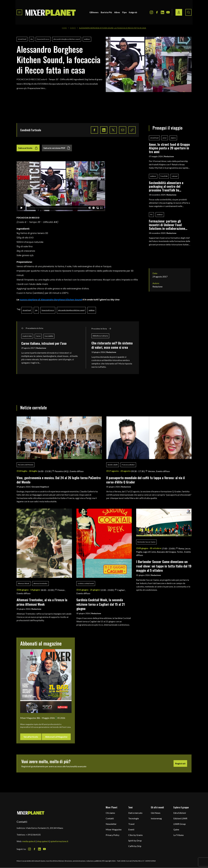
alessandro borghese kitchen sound (67, 39)
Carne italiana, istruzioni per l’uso (44, 343)
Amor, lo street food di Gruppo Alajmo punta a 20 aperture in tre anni (169, 148)
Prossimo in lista (101, 329)
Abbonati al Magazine (56, 737)
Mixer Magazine (114, 829)
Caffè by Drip (135, 846)
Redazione (41, 348)
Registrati (180, 763)
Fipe (124, 12)
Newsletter (111, 824)
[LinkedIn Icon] (162, 12)
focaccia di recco (43, 39)
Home (64, 28)
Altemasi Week (24, 583)
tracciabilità (49, 336)
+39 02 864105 (33, 835)
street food (22, 39)
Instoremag (156, 818)
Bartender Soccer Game (146, 542)
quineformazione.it (59, 841)
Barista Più (106, 12)
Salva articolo (28, 148)
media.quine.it (29, 841)
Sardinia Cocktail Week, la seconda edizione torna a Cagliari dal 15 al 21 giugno (101, 604)
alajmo (173, 138)
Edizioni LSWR (180, 818)
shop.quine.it (43, 841)
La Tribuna (178, 835)
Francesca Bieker (128, 465)
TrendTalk (164, 176)
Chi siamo (110, 813)
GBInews (94, 12)
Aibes (117, 12)
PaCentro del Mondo (26, 465)
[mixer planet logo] (31, 813)
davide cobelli (113, 465)
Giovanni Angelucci (40, 487)
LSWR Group (180, 824)
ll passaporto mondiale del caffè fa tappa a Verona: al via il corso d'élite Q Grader (146, 480)
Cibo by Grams (135, 835)
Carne (38, 336)
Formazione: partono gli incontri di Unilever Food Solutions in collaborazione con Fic (167, 225)
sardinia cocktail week (86, 583)
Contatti (110, 818)
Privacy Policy (113, 835)
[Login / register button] (179, 12)
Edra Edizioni (180, 813)
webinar (87, 39)
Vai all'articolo (31, 737)
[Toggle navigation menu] (19, 12)
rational (175, 176)
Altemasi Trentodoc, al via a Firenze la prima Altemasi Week (42, 602)
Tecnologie (134, 818)
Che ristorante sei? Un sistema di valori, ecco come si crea (112, 345)
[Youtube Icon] (168, 12)
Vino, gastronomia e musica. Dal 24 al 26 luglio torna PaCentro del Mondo (59, 480)
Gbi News (156, 813)
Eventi (73, 28)
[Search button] (188, 12)
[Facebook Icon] (157, 12)
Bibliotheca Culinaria (100, 336)
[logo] (51, 12)
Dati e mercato (135, 813)
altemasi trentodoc (40, 583)
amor (165, 138)
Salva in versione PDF (57, 148)
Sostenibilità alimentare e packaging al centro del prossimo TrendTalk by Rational (166, 186)
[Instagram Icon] (151, 12)
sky (32, 39)
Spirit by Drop (135, 841)
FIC (151, 215)
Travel (131, 824)
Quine (176, 829)
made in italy (27, 336)
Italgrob (133, 12)
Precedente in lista (32, 328)
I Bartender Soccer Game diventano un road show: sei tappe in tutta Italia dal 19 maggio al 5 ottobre (164, 566)
